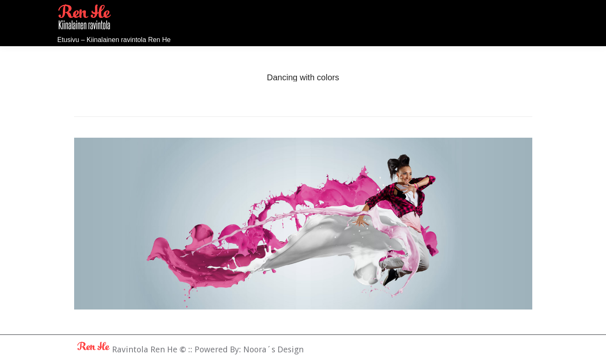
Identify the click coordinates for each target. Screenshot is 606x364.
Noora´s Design (273, 349)
